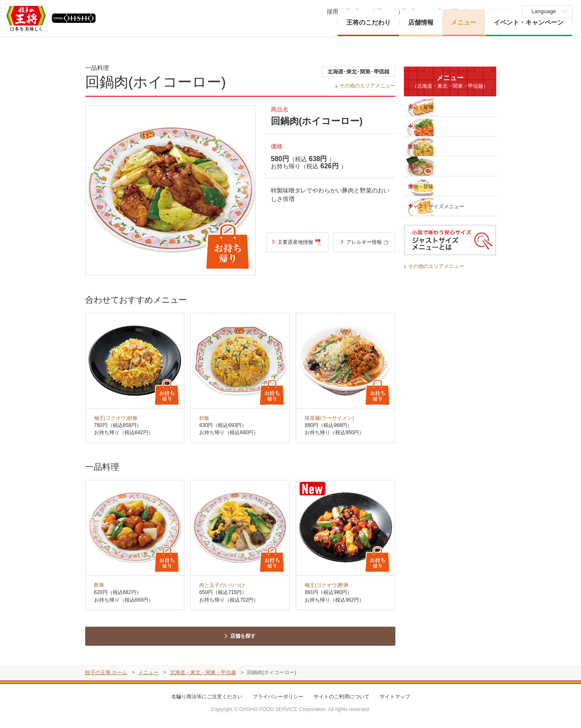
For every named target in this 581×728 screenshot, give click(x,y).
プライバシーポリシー (278, 699)
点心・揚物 (431, 106)
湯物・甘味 (431, 186)
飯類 (423, 146)
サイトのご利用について (342, 699)
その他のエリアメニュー (365, 85)
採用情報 (339, 11)
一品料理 (428, 126)
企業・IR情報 (389, 11)
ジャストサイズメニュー (437, 206)
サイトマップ (395, 699)
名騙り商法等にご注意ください (207, 699)
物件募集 (500, 11)
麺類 (423, 166)
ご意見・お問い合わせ (452, 11)
